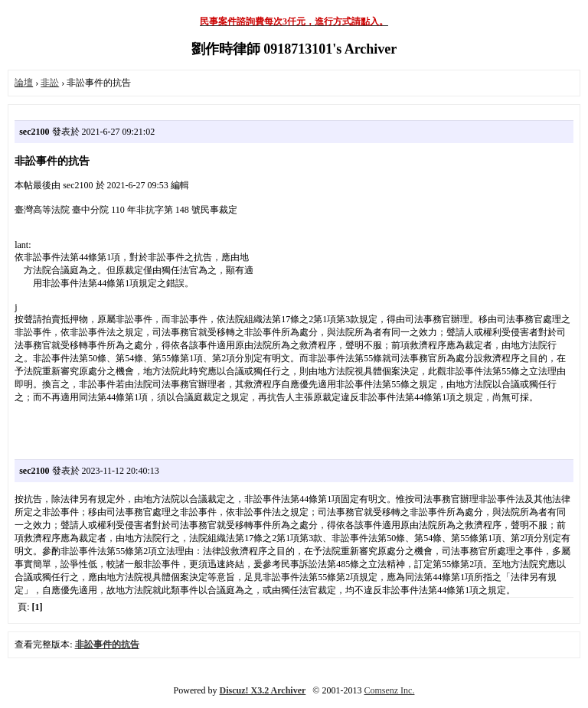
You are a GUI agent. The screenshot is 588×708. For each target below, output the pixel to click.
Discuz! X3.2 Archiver (263, 690)
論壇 (24, 83)
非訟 (50, 83)
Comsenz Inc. (389, 690)
